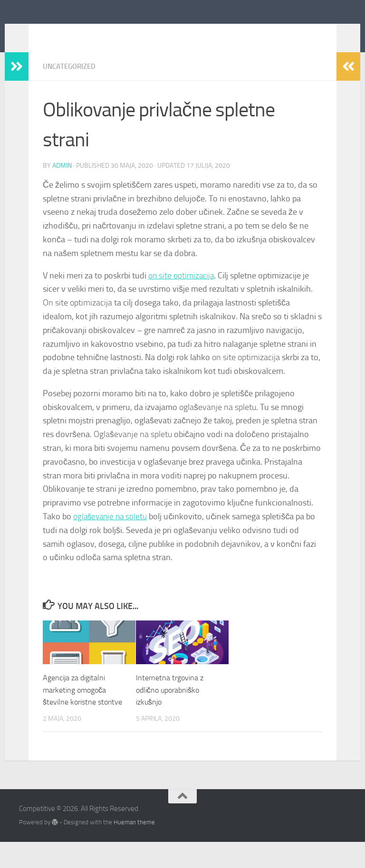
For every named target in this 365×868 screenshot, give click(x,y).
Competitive (69, 33)
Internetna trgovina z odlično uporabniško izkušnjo (172, 703)
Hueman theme (134, 848)
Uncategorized (71, 81)
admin (62, 179)
